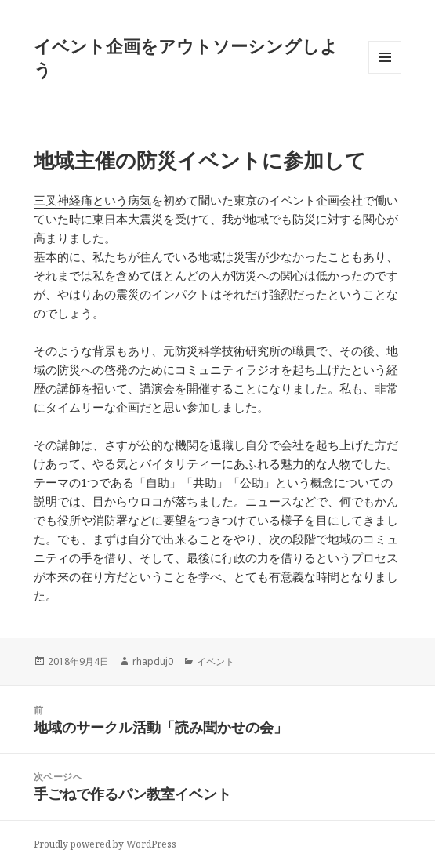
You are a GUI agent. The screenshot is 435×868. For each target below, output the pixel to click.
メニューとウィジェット (385, 73)
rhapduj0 (153, 661)
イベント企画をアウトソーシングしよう (186, 57)
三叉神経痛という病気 (92, 200)
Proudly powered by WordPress (105, 844)
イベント (216, 661)
